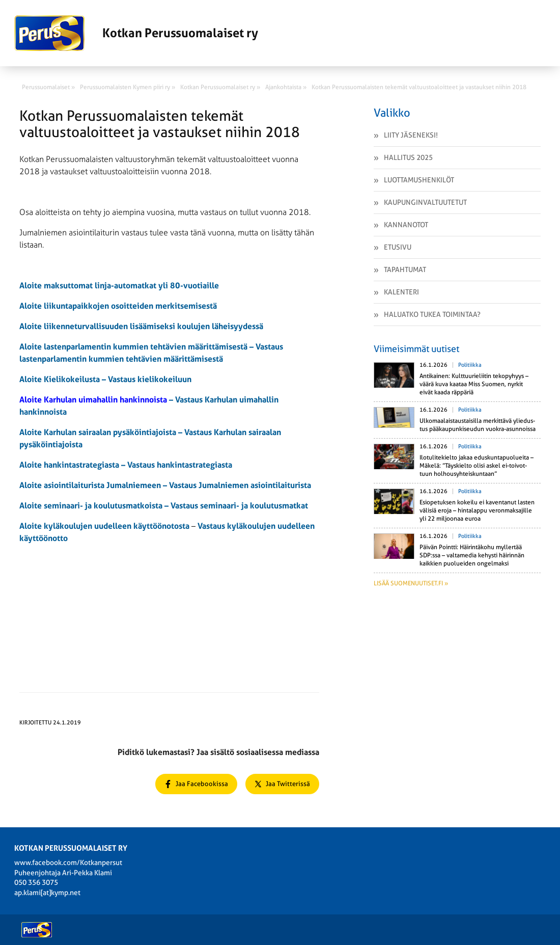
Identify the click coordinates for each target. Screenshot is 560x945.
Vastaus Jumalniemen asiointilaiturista (240, 485)
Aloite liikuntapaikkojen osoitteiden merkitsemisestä (118, 306)
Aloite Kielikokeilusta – (64, 379)
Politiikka (470, 365)
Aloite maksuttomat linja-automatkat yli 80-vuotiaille (119, 286)
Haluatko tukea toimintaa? (432, 314)
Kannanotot (406, 225)
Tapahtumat (405, 269)
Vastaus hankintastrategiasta (180, 465)
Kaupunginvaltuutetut (425, 202)
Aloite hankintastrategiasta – (73, 465)
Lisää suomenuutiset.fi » (411, 583)
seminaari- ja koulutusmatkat (254, 506)
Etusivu (398, 247)
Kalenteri (401, 292)
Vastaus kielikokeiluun (150, 379)
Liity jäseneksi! (411, 135)
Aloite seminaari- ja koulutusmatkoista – (95, 506)
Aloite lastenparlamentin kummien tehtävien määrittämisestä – (137, 347)
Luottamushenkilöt (419, 180)
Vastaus (185, 506)
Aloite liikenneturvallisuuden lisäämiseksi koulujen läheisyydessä (141, 326)
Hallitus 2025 (408, 157)
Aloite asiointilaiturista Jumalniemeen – (94, 485)
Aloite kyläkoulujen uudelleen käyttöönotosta (104, 526)
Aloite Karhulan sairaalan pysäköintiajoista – (102, 432)
